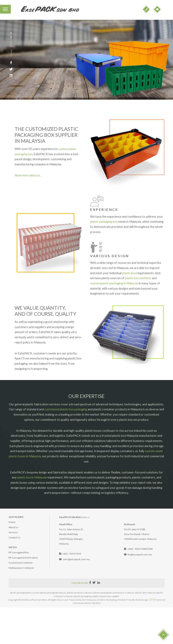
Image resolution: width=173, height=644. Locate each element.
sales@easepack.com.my (76, 559)
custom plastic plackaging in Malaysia (114, 283)
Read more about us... (28, 175)
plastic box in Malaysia (32, 477)
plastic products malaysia (80, 593)
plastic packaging (101, 222)
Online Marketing (107, 600)
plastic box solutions (138, 278)
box (115, 222)
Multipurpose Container (21, 568)
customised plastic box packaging (66, 409)
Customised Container (21, 563)
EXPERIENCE (104, 210)
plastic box (129, 273)
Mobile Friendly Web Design (133, 600)
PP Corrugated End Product (23, 558)
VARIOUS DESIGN (109, 256)
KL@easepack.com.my (140, 554)
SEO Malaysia (89, 600)
